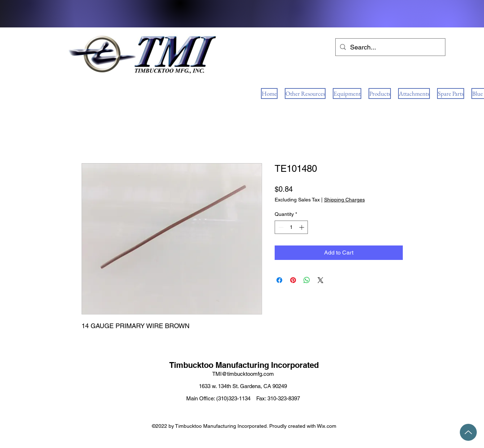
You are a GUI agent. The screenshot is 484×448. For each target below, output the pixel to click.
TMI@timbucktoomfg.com (243, 374)
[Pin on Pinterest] (293, 280)
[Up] (468, 432)
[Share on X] (321, 280)
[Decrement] (280, 227)
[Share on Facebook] (279, 280)
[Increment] (302, 227)
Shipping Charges (345, 200)
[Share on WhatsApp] (307, 280)
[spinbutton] (291, 227)
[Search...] (390, 47)
